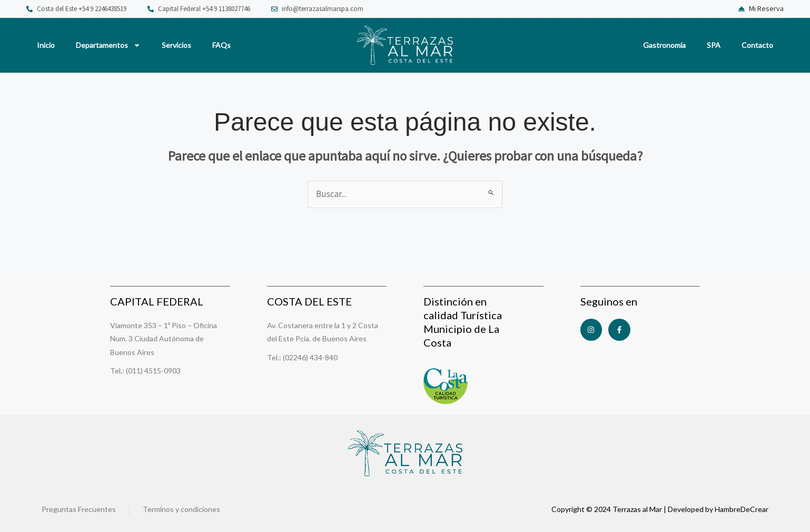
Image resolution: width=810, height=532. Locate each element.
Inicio (46, 45)
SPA (714, 45)
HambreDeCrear (742, 509)
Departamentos (108, 45)
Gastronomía (664, 45)
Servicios (176, 45)
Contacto (757, 45)
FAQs (221, 45)
